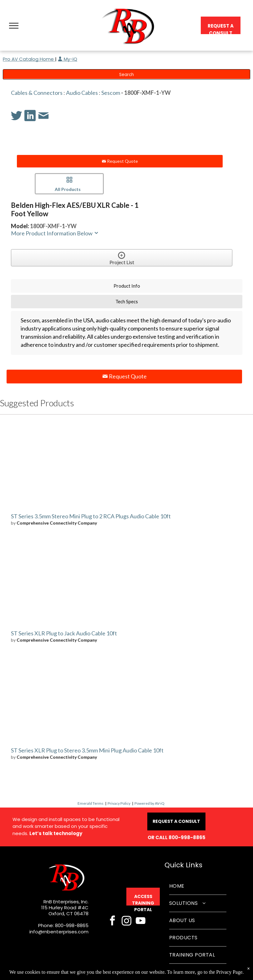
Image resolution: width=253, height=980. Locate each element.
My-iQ (68, 59)
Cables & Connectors (37, 93)
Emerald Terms (91, 803)
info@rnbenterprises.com (59, 932)
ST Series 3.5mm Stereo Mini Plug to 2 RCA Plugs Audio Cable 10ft (91, 516)
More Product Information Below (55, 233)
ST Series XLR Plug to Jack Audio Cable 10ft (64, 633)
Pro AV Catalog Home (29, 59)
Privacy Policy (119, 803)
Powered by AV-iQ (149, 803)
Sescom (111, 93)
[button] (14, 26)
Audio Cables (82, 93)
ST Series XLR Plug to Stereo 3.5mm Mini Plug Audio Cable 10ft (87, 750)
